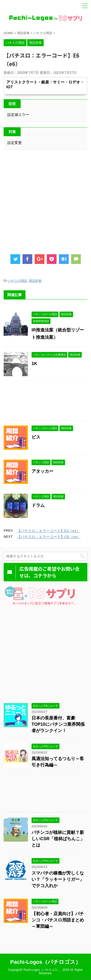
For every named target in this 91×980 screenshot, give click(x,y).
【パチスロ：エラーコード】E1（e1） (49, 531)
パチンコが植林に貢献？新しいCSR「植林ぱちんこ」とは (58, 839)
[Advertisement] (45, 201)
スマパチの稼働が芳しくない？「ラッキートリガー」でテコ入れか (58, 879)
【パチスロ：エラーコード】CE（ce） (49, 537)
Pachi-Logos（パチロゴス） (45, 962)
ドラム (38, 505)
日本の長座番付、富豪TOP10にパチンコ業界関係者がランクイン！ (58, 724)
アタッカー (42, 471)
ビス (36, 437)
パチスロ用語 (17, 281)
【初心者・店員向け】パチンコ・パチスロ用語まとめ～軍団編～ (58, 920)
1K (34, 364)
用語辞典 (35, 281)
